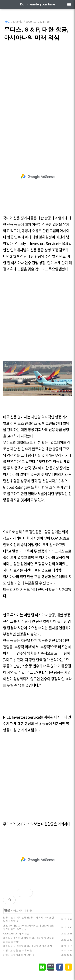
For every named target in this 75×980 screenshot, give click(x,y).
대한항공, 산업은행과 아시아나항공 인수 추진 (27, 946)
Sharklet (18, 22)
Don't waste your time (38, 4)
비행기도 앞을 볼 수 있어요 (17, 950)
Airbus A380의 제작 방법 (16, 934)
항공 (8, 22)
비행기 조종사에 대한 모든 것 (19, 955)
